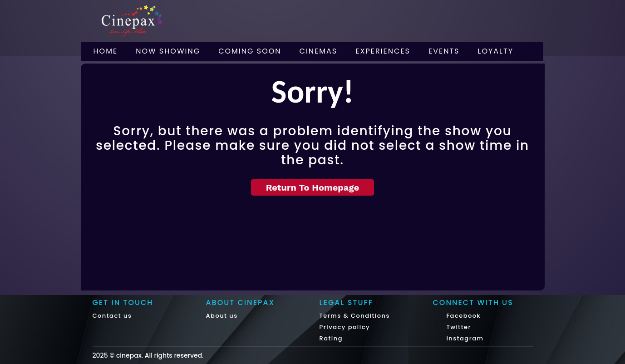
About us (222, 316)
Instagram (464, 338)
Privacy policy (345, 327)
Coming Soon (250, 51)
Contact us (112, 316)
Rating (331, 338)
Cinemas (319, 51)
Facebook (463, 316)
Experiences (383, 51)
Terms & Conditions (355, 316)
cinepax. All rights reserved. (160, 355)
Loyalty (496, 51)
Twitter (458, 327)
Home (106, 51)
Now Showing (168, 51)
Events (444, 51)
